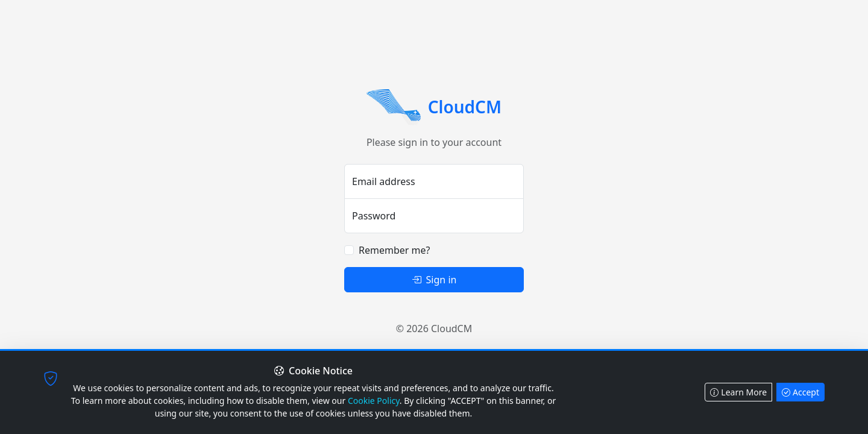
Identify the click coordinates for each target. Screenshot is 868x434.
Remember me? (394, 250)
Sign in (434, 280)
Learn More (738, 392)
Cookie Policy (374, 401)
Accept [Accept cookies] (800, 392)
